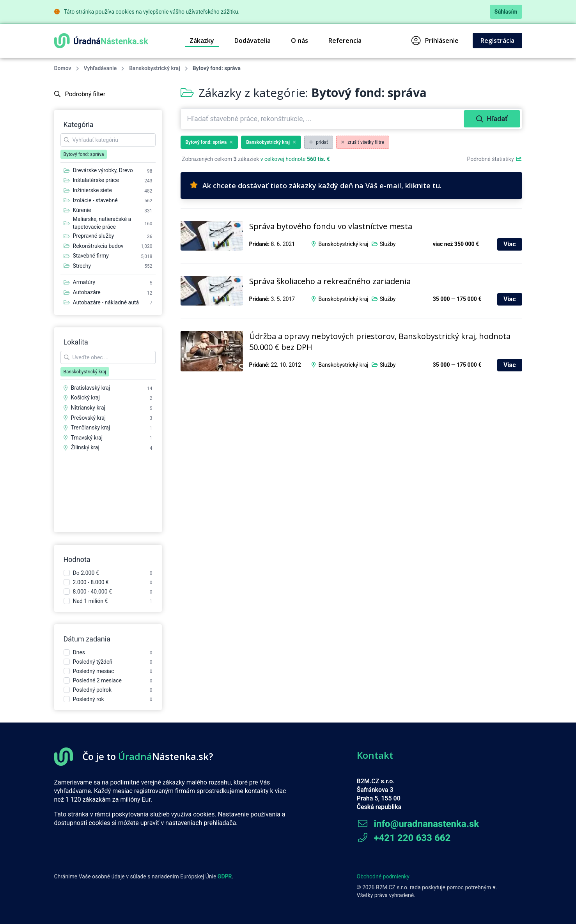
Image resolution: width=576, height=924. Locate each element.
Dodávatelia (253, 41)
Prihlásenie (435, 41)
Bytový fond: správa (209, 142)
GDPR (225, 876)
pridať (319, 142)
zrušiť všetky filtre (363, 142)
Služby (388, 244)
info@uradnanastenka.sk (418, 824)
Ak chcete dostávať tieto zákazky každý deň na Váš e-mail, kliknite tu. (316, 186)
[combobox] (323, 119)
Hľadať (492, 119)
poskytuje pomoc (443, 887)
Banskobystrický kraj (154, 68)
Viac (510, 244)
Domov (63, 68)
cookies (204, 814)
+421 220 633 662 (404, 838)
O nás (300, 41)
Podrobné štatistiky (494, 159)
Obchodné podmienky (383, 876)
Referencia (345, 41)
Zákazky (202, 41)
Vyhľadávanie (100, 68)
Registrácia (497, 41)
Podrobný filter (80, 94)
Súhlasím (506, 12)
